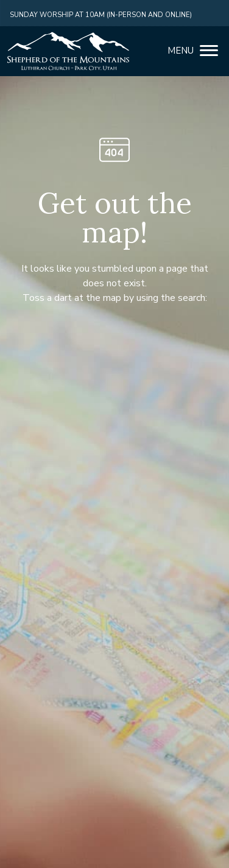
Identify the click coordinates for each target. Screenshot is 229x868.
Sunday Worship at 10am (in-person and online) (101, 15)
